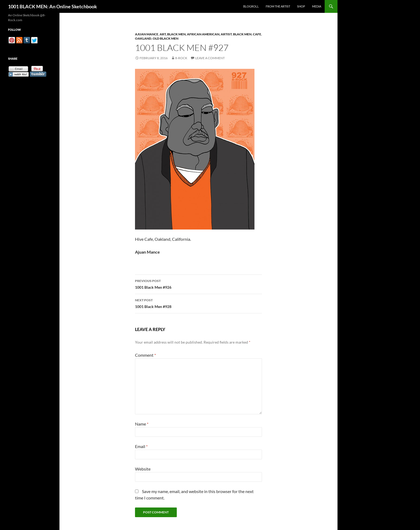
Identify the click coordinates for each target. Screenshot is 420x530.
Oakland (143, 38)
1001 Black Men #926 (198, 284)
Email (141, 446)
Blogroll (251, 6)
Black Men (242, 34)
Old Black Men (166, 38)
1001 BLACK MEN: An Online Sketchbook (52, 6)
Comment (145, 355)
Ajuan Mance (147, 34)
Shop (301, 6)
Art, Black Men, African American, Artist (196, 34)
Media (317, 6)
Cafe (257, 34)
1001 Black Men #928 (198, 303)
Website (143, 469)
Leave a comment (210, 58)
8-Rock (181, 58)
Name (142, 424)
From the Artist (278, 6)
